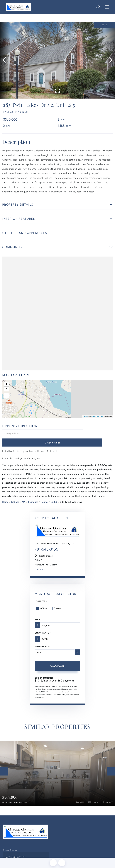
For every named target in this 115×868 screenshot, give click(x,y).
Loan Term (41, 597)
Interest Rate (42, 643)
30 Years (42, 604)
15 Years (56, 604)
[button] (5, 64)
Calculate (57, 662)
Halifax (44, 498)
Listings (15, 498)
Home (5, 498)
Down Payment (43, 629)
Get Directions (99, 439)
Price (38, 616)
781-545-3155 (46, 545)
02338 (54, 498)
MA (24, 498)
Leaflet (85, 422)
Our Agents (40, 566)
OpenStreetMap (97, 422)
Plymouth (33, 498)
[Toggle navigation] (107, 8)
